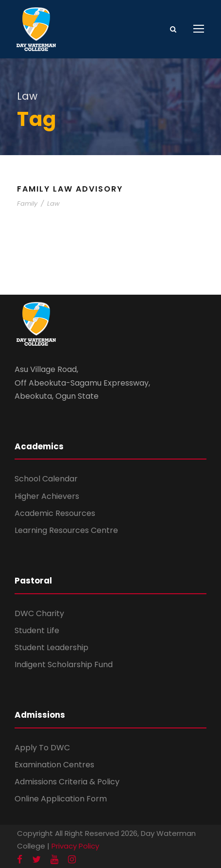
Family (27, 204)
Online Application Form (61, 799)
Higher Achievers (47, 496)
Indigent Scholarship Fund (64, 664)
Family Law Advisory (70, 189)
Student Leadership (51, 647)
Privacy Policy (75, 846)
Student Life (37, 630)
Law (53, 204)
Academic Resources (55, 513)
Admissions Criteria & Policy (67, 782)
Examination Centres (54, 765)
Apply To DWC (42, 748)
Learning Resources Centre (66, 530)
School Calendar (46, 479)
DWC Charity (39, 613)
